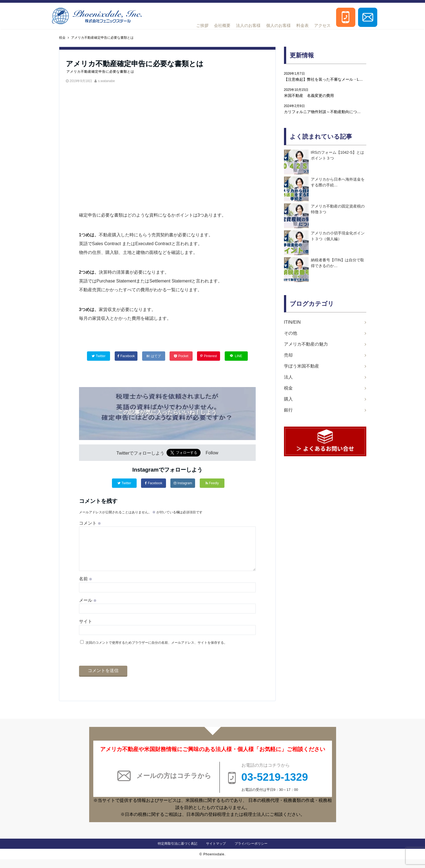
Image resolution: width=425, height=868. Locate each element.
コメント (90, 523)
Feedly (212, 483)
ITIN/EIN (292, 322)
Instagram (183, 483)
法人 (288, 377)
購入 (288, 399)
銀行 (288, 410)
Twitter (124, 483)
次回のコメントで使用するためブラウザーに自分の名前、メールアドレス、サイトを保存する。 (156, 651)
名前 (86, 588)
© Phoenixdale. (213, 863)
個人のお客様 (278, 25)
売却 (288, 355)
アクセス (322, 25)
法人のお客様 (248, 25)
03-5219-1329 (275, 786)
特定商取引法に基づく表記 (178, 852)
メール (88, 609)
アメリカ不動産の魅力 (306, 344)
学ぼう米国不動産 (302, 366)
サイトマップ (216, 852)
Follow (212, 453)
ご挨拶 (202, 25)
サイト (86, 630)
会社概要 (222, 25)
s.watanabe (106, 81)
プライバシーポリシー (251, 852)
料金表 (302, 25)
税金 (288, 388)
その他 (291, 333)
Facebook (154, 483)
